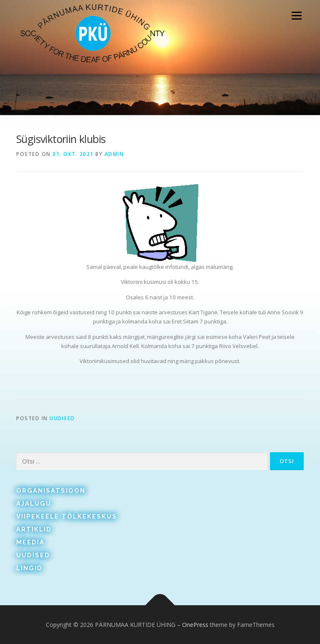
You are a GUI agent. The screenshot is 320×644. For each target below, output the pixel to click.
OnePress (195, 625)
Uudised (62, 418)
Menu (296, 15)
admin (114, 154)
